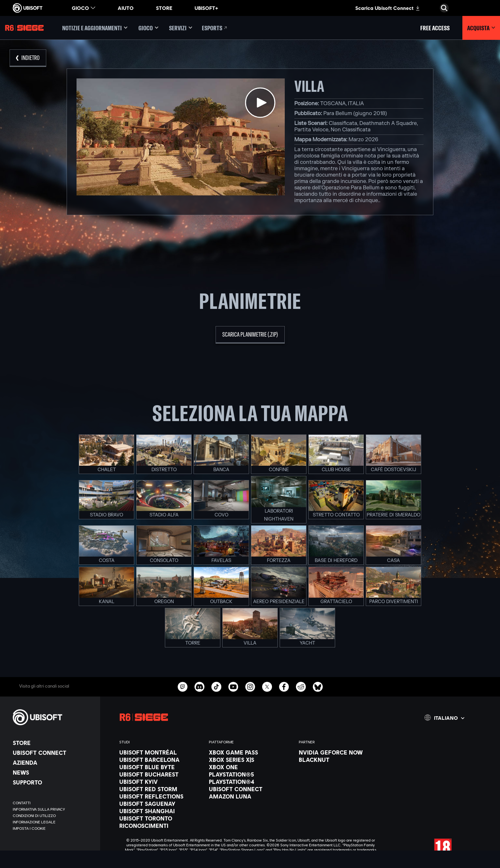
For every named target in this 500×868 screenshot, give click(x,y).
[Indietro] (28, 58)
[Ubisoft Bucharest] (161, 774)
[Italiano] (444, 718)
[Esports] (215, 28)
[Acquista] (481, 28)
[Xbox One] (250, 767)
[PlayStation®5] (250, 774)
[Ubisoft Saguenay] (161, 804)
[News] (53, 772)
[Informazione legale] (53, 822)
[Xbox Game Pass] (250, 752)
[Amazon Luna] (250, 796)
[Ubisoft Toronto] (161, 818)
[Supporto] (53, 782)
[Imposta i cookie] (29, 828)
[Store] (53, 743)
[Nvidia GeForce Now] (340, 752)
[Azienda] (53, 762)
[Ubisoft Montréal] (161, 752)
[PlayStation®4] (250, 782)
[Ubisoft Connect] (53, 753)
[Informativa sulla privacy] (53, 809)
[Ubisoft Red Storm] (161, 789)
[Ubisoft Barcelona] (161, 760)
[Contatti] (53, 803)
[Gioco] (148, 28)
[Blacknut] (340, 760)
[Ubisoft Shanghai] (161, 811)
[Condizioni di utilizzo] (53, 816)
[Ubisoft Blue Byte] (161, 767)
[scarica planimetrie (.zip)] (250, 335)
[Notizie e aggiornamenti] (95, 28)
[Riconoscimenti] (161, 826)
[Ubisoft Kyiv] (161, 782)
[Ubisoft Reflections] (161, 796)
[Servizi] (181, 28)
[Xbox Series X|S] (250, 760)
